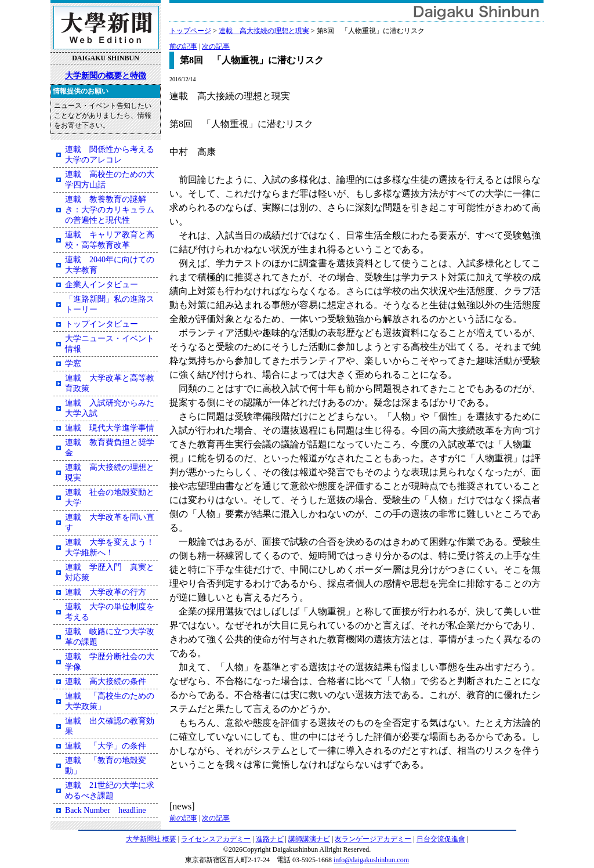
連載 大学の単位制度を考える (110, 612)
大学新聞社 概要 (151, 839)
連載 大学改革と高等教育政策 (110, 383)
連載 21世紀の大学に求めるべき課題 (110, 791)
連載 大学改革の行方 (106, 592)
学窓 (73, 364)
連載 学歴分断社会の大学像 (110, 662)
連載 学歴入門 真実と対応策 (110, 572)
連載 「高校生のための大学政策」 (110, 701)
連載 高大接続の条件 (106, 681)
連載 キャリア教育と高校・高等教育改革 (110, 240)
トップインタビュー (102, 324)
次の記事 (216, 46)
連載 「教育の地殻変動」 (106, 766)
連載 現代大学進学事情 (110, 428)
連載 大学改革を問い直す (110, 522)
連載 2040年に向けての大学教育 (110, 265)
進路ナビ (270, 839)
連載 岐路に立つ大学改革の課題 (110, 637)
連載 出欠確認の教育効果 (110, 726)
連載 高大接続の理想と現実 (264, 31)
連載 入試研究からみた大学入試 (110, 408)
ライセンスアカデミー (216, 839)
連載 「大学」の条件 (106, 746)
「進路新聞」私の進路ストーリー (110, 304)
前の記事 (183, 46)
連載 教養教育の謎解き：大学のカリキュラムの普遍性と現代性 (110, 210)
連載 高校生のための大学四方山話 (110, 180)
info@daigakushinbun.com (371, 860)
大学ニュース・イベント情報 (110, 344)
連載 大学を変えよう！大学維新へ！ (110, 547)
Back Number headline (106, 810)
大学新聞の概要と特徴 (106, 75)
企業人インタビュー (102, 285)
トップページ (190, 31)
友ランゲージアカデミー (373, 839)
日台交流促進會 (441, 839)
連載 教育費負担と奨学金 (110, 448)
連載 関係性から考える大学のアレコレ (110, 155)
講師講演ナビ (309, 839)
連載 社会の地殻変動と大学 (110, 498)
